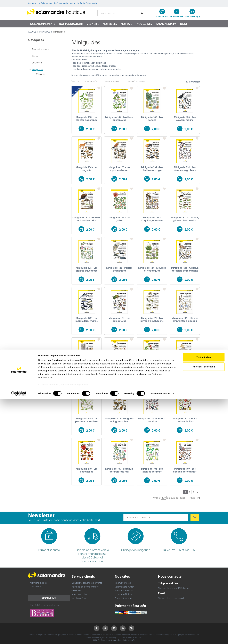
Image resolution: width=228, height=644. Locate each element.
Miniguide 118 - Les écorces (87, 370)
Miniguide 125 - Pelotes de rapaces (119, 269)
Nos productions (71, 24)
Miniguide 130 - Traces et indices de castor (86, 219)
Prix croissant (112, 81)
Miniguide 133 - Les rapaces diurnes (119, 169)
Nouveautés (91, 81)
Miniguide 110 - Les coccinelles (87, 470)
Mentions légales (38, 583)
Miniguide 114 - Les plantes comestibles (86, 420)
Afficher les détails (160, 638)
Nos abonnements (43, 24)
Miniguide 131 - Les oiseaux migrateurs (185, 169)
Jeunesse (93, 24)
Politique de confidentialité (85, 587)
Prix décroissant (136, 81)
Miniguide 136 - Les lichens (152, 118)
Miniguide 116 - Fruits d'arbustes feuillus (152, 370)
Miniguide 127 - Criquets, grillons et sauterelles (185, 219)
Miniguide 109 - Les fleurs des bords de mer (119, 470)
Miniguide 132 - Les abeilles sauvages (152, 169)
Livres (35, 58)
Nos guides (144, 24)
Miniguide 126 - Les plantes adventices (86, 269)
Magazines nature (42, 51)
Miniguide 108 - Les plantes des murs (152, 470)
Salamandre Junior (124, 587)
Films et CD (38, 82)
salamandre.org (123, 583)
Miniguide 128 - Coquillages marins (152, 219)
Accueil (32, 32)
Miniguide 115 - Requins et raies (185, 370)
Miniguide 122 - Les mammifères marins (87, 319)
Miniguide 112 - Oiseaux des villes (152, 420)
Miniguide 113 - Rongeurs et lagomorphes (119, 420)
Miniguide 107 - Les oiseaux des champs (185, 470)
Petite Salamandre (124, 590)
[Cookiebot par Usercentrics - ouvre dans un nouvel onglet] (19, 638)
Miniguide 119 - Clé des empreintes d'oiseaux (185, 319)
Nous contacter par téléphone (173, 588)
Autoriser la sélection (204, 611)
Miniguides (45, 32)
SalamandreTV (166, 24)
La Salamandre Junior (65, 3)
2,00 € (90, 129)
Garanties (76, 590)
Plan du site (36, 586)
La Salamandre (45, 3)
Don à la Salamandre (43, 96)
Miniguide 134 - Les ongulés (87, 169)
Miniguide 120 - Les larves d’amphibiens (152, 319)
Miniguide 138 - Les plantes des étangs (87, 118)
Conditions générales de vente (87, 583)
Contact (32, 3)
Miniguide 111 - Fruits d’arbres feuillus (185, 420)
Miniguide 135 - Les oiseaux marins (185, 118)
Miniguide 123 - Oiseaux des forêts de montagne (185, 269)
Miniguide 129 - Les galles (119, 219)
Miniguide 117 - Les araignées (119, 370)
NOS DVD (127, 24)
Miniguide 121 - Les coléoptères (119, 319)
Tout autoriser (204, 602)
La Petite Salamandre (87, 3)
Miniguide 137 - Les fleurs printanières (119, 118)
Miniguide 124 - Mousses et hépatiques (152, 269)
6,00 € (44, 124)
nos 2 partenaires (56, 605)
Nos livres (110, 24)
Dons (184, 24)
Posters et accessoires (44, 89)
